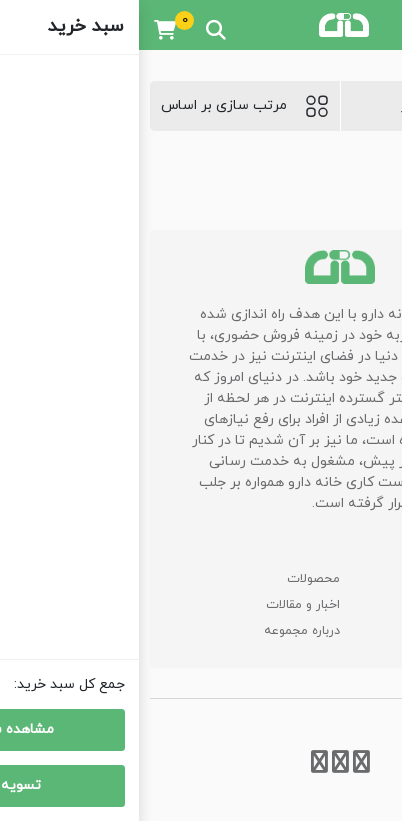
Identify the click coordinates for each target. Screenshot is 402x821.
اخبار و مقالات (164, 605)
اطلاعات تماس (333, 631)
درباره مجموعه (163, 631)
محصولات (174, 579)
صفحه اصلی (340, 579)
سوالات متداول (331, 605)
